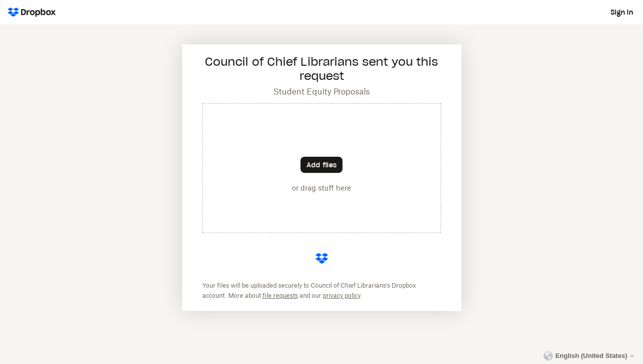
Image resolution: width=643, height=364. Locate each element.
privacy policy (341, 296)
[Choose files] (321, 165)
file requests (280, 296)
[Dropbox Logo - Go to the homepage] (32, 12)
